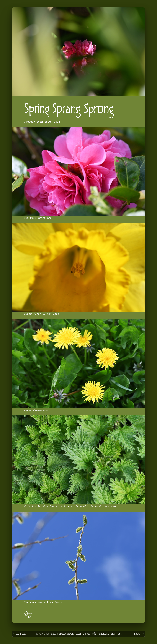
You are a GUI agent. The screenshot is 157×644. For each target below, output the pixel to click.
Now (113, 634)
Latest (80, 634)
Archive (104, 634)
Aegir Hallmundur (62, 634)
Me (88, 634)
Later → (139, 634)
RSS (120, 634)
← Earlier (19, 634)
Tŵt (94, 634)
